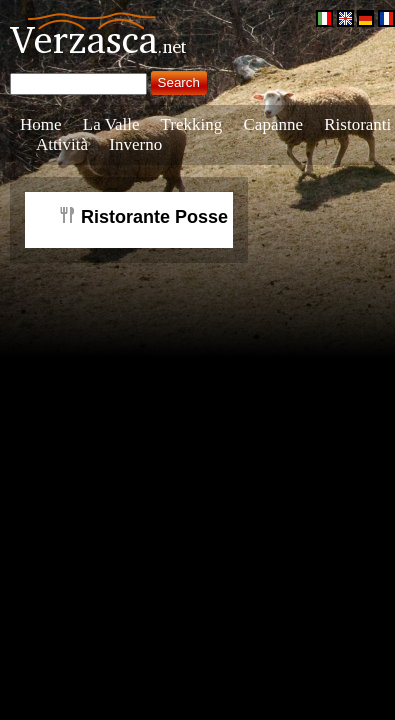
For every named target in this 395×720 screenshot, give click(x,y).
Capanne (273, 124)
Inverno (135, 144)
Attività (62, 144)
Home (41, 124)
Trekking (192, 124)
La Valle (111, 124)
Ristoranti (357, 124)
